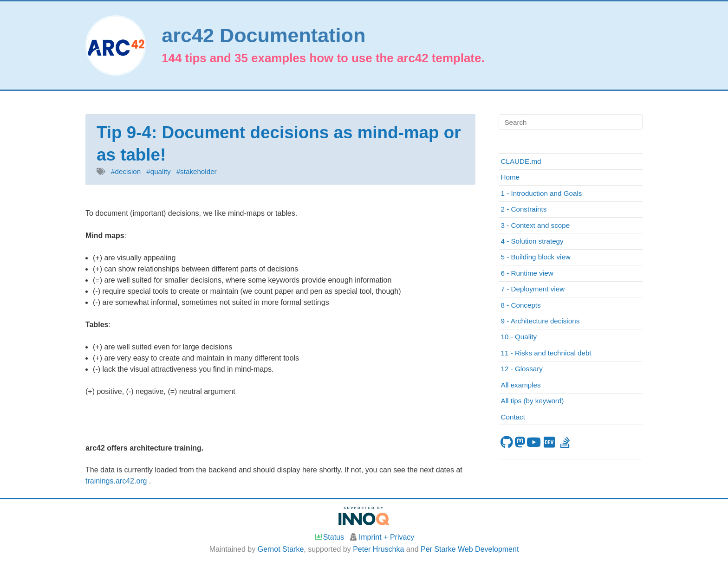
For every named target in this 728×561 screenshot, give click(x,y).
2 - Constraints (524, 209)
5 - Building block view (536, 257)
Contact (513, 417)
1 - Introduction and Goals (542, 193)
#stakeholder (197, 171)
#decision (126, 171)
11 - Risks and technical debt (546, 353)
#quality (158, 171)
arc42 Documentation (263, 35)
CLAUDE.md (521, 161)
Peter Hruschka (378, 549)
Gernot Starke (281, 549)
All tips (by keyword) (533, 401)
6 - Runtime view (527, 273)
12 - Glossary (522, 369)
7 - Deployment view (533, 289)
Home (510, 177)
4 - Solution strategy (532, 241)
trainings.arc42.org (117, 481)
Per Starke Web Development (470, 549)
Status (329, 537)
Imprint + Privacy (387, 537)
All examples (521, 385)
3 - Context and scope (536, 225)
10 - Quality (519, 337)
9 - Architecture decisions (540, 321)
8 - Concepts (521, 305)
